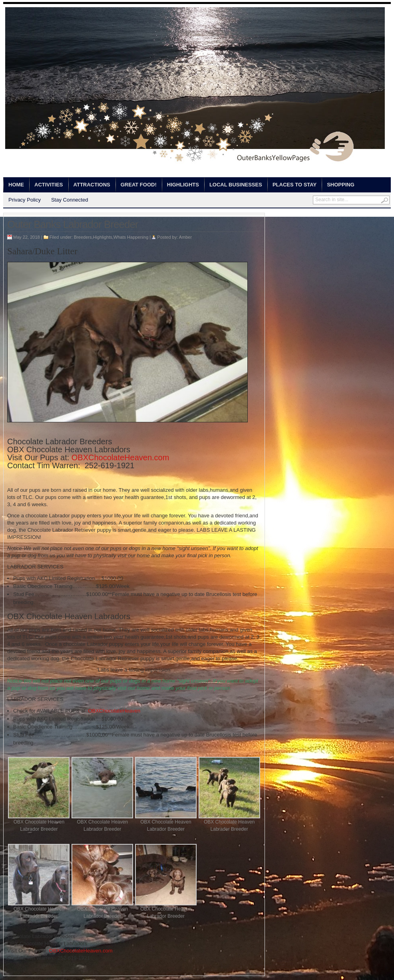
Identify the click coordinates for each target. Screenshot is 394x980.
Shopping (341, 185)
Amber (185, 237)
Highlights (183, 185)
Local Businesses (236, 185)
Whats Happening (131, 237)
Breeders (83, 237)
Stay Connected (70, 200)
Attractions (92, 185)
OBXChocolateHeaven (114, 711)
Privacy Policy (25, 200)
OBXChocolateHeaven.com (120, 457)
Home (16, 185)
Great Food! (139, 185)
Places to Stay (295, 185)
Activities (49, 185)
